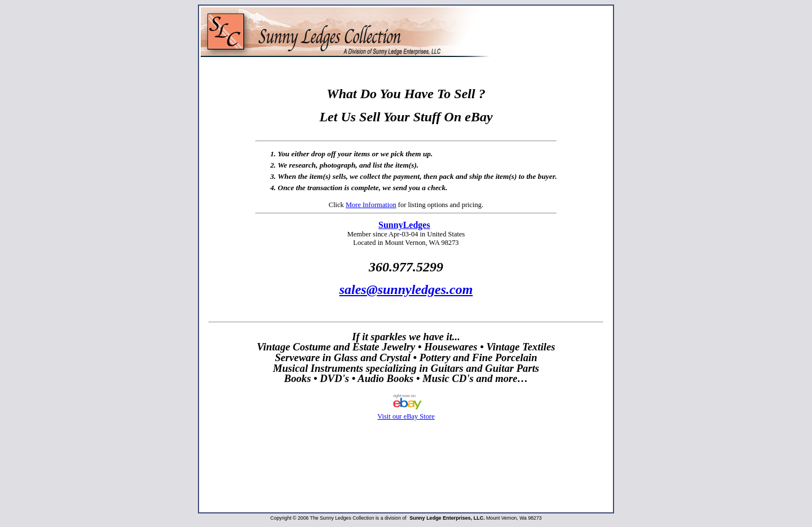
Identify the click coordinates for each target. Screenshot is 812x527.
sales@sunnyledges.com (406, 289)
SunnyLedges (404, 225)
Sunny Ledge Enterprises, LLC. (447, 518)
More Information (371, 205)
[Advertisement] (406, 476)
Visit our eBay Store (406, 412)
